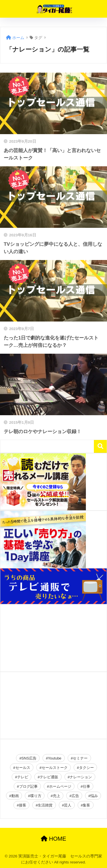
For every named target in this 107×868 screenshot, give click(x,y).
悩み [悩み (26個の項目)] (94, 796)
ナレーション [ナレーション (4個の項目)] (81, 777)
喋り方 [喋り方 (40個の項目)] (36, 796)
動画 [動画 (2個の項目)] (15, 796)
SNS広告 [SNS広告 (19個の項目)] (29, 758)
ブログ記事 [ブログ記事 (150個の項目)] (28, 786)
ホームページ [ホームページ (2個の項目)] (60, 786)
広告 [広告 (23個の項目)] (75, 796)
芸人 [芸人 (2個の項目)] (68, 805)
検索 (100, 446)
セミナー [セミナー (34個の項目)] (80, 758)
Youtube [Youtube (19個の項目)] (55, 758)
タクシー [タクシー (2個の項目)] (86, 768)
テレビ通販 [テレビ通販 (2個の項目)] (49, 777)
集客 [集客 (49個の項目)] (86, 805)
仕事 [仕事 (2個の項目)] (86, 786)
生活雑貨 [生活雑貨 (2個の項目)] (45, 805)
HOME (53, 839)
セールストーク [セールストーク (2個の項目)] (55, 768)
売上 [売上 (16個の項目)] (56, 796)
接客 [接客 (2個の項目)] (23, 805)
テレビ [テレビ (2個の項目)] (23, 777)
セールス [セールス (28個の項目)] (23, 768)
